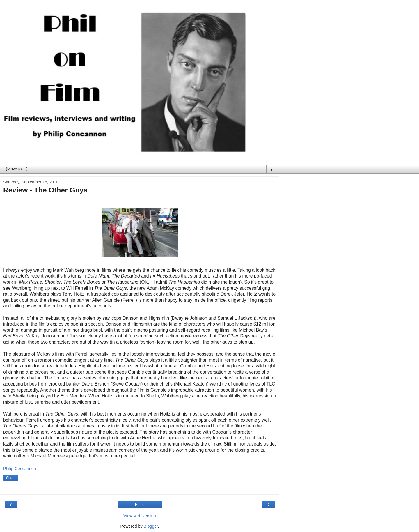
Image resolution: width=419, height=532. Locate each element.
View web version (140, 516)
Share (11, 478)
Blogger (151, 526)
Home (140, 505)
